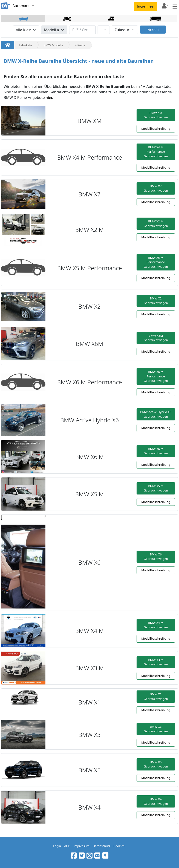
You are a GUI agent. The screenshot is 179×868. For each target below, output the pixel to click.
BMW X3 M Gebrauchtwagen (156, 662)
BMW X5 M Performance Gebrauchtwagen (156, 262)
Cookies (119, 846)
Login (57, 846)
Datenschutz (101, 846)
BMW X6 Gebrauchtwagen (156, 557)
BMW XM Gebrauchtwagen (156, 115)
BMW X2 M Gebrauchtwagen (156, 224)
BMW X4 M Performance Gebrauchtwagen (156, 152)
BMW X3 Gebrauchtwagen (156, 729)
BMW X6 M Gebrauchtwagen (156, 451)
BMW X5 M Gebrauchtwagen (156, 488)
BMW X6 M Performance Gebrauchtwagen (156, 376)
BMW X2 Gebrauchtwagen (156, 301)
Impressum (81, 846)
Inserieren (146, 7)
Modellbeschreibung (156, 129)
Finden (153, 29)
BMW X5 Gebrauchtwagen (156, 764)
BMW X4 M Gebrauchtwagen (156, 625)
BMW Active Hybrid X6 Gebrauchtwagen (156, 414)
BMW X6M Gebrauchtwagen (156, 338)
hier (49, 98)
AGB (67, 846)
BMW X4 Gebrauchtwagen (156, 801)
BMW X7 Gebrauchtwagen (156, 188)
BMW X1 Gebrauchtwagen (156, 696)
